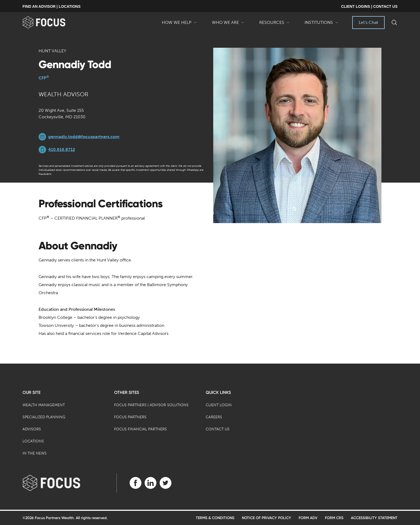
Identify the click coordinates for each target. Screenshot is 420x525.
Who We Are (228, 24)
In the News (35, 453)
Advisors (32, 429)
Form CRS (334, 518)
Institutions (321, 24)
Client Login (219, 405)
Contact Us (218, 429)
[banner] (53, 22)
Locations (33, 441)
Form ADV (308, 518)
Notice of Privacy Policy (267, 518)
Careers (214, 417)
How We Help (179, 24)
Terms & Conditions (215, 518)
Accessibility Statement (374, 518)
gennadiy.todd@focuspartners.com (84, 137)
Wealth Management (44, 405)
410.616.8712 (62, 149)
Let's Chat (368, 22)
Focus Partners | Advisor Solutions (151, 405)
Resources (274, 24)
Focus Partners (130, 417)
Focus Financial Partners (140, 429)
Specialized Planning (44, 417)
